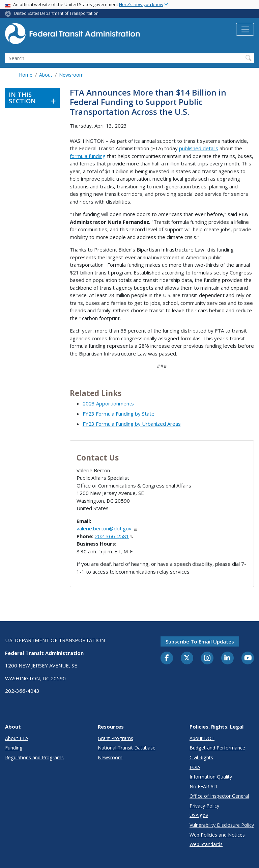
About (46, 75)
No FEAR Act (204, 786)
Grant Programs (116, 738)
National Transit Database (127, 748)
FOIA (195, 767)
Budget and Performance (217, 748)
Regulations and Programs (34, 757)
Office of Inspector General (219, 796)
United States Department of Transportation (56, 13)
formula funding (88, 156)
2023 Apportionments (108, 403)
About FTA (17, 738)
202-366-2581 (114, 536)
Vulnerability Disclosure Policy (222, 825)
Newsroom (71, 75)
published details (199, 148)
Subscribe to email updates (200, 641)
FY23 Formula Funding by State (119, 414)
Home (26, 75)
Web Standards (206, 844)
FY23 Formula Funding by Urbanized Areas (132, 424)
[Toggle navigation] (245, 29)
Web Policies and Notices (217, 835)
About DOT (202, 738)
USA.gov (199, 815)
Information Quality (211, 777)
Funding (14, 748)
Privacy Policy (204, 806)
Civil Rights (201, 757)
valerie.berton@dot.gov (107, 528)
